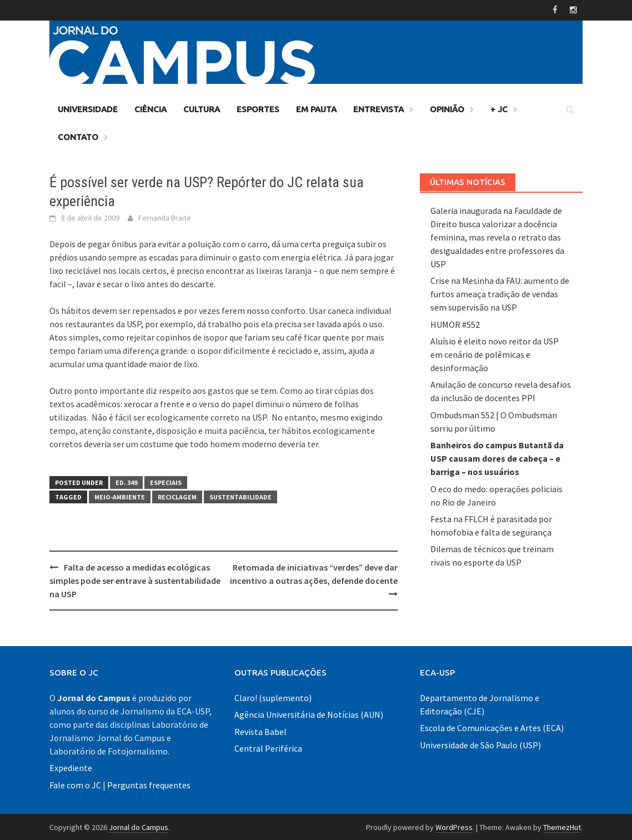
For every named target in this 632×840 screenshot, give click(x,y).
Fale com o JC (75, 784)
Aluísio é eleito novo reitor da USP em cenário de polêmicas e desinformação (495, 353)
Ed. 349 (126, 481)
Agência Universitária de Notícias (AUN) (309, 713)
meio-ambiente (120, 496)
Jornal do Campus (139, 826)
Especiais (166, 481)
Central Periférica (268, 747)
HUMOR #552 (455, 323)
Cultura (202, 108)
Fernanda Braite (165, 217)
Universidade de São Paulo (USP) (480, 744)
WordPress (454, 826)
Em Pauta (316, 108)
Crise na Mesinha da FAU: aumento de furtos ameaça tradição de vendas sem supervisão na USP (500, 293)
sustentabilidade (240, 496)
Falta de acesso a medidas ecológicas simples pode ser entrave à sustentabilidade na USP (135, 579)
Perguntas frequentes (149, 784)
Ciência (151, 108)
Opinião (447, 108)
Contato (78, 136)
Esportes (258, 108)
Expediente (71, 767)
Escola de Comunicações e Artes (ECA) (492, 727)
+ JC (499, 108)
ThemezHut (562, 826)
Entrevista (378, 108)
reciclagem (177, 496)
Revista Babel (260, 731)
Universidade (88, 108)
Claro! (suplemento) (273, 697)
